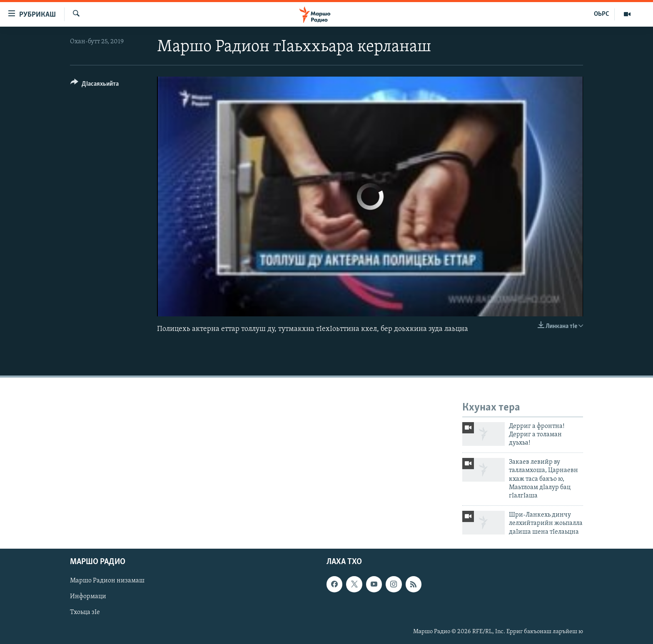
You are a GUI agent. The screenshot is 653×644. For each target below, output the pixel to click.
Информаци (88, 597)
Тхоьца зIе (85, 612)
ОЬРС (602, 14)
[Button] (95, 85)
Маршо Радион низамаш (107, 581)
